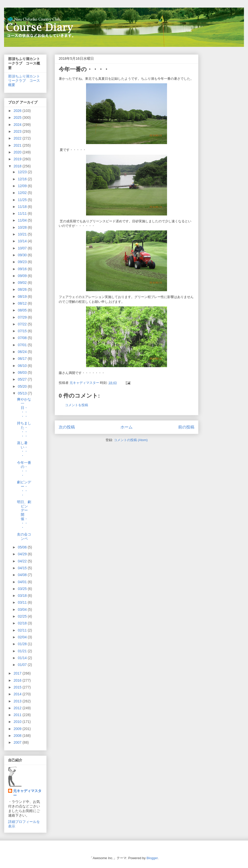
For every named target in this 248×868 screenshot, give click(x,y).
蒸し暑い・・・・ (22, 449)
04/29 (23, 554)
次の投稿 (67, 427)
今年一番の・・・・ (24, 469)
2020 (18, 152)
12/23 (23, 172)
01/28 (23, 644)
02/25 (23, 616)
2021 (18, 145)
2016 (18, 680)
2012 (18, 708)
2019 (18, 159)
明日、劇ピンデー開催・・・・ (24, 515)
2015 (18, 687)
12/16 (23, 179)
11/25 (23, 200)
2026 (18, 111)
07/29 (23, 317)
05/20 (23, 386)
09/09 (23, 276)
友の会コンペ (24, 536)
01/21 (23, 651)
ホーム (127, 427)
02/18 (23, 623)
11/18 (23, 207)
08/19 (23, 297)
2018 (18, 166)
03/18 (23, 596)
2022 (18, 138)
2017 (18, 673)
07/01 (23, 345)
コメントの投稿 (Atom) (131, 440)
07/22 (23, 324)
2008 (18, 736)
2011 (18, 715)
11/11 (23, 213)
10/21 (23, 234)
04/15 (23, 568)
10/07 (23, 248)
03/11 (23, 602)
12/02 (23, 193)
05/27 (23, 379)
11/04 (23, 220)
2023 (18, 131)
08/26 (23, 289)
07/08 (23, 338)
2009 (18, 729)
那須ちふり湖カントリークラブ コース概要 (24, 81)
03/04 (23, 609)
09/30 (23, 255)
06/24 (23, 352)
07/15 (23, 331)
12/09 (23, 186)
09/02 (23, 283)
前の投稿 (186, 427)
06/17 (23, 359)
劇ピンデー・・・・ (24, 488)
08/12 (23, 303)
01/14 (23, 658)
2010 (18, 722)
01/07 (23, 665)
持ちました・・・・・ (24, 429)
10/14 (23, 241)
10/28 (23, 227)
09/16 (23, 269)
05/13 (23, 393)
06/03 (23, 372)
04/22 (23, 561)
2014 (18, 694)
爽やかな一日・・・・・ (24, 408)
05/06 (23, 547)
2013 (18, 701)
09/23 (23, 262)
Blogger (152, 858)
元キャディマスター (27, 793)
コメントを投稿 (77, 405)
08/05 (23, 310)
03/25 (23, 589)
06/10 (23, 366)
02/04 (23, 637)
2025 (18, 117)
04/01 (23, 582)
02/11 (23, 630)
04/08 (23, 575)
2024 (18, 125)
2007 (18, 742)
